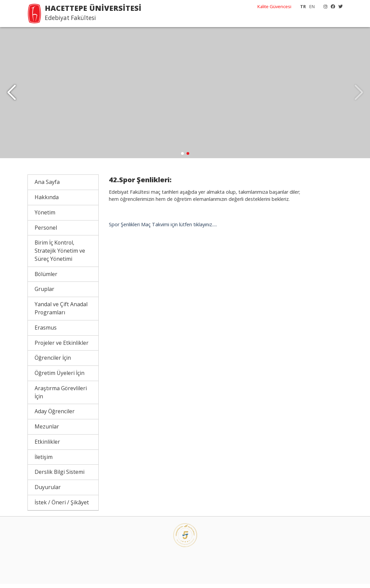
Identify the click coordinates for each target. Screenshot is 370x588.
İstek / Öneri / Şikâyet (62, 507)
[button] (11, 95)
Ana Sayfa (47, 186)
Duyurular (48, 491)
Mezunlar (47, 431)
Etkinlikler (47, 446)
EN (312, 6)
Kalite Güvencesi (274, 6)
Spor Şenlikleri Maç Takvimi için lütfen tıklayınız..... (163, 229)
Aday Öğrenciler (55, 416)
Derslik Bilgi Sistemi (60, 476)
